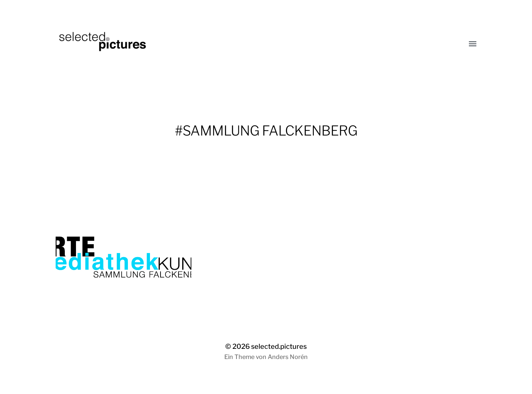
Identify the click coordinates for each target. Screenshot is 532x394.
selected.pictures (279, 346)
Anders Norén (288, 357)
